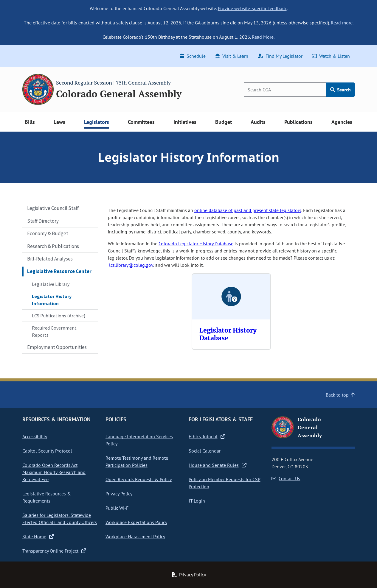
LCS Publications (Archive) (59, 316)
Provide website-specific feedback (252, 8)
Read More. (263, 37)
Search (340, 90)
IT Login (197, 501)
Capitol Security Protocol (47, 451)
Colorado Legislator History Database (196, 244)
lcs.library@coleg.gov (131, 265)
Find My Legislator (280, 56)
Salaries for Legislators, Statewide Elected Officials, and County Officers (60, 519)
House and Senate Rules (218, 465)
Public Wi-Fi (118, 508)
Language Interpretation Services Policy (139, 440)
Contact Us (286, 478)
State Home (38, 536)
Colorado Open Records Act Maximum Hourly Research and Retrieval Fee (54, 472)
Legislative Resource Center (59, 271)
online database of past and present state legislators (248, 210)
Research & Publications (53, 246)
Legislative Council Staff (53, 208)
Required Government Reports (54, 331)
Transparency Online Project (54, 551)
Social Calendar (205, 451)
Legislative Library (51, 284)
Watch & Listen (331, 56)
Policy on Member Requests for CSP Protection (225, 483)
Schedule (193, 56)
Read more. (342, 23)
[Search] (285, 90)
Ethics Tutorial (207, 436)
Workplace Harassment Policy (135, 536)
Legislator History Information (52, 300)
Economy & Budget (48, 233)
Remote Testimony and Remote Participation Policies (137, 461)
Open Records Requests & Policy (139, 479)
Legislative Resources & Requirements (47, 497)
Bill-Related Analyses (50, 259)
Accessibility (35, 436)
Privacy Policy (119, 494)
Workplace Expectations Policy (136, 522)
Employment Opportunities (57, 347)
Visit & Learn (232, 56)
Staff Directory (43, 221)
